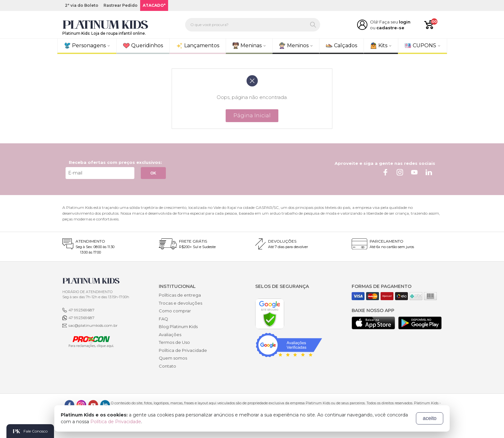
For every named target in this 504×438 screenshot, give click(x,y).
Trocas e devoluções (180, 303)
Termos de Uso (174, 342)
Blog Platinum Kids (178, 326)
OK (153, 173)
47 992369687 (81, 310)
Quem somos (173, 358)
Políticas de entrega (180, 295)
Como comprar (175, 311)
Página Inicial (252, 116)
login (405, 22)
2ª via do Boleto (82, 5)
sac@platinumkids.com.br (93, 325)
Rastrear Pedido (121, 5)
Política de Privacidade (183, 350)
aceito (430, 418)
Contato (167, 366)
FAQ (163, 319)
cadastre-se (390, 28)
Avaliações (170, 335)
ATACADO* (154, 5)
